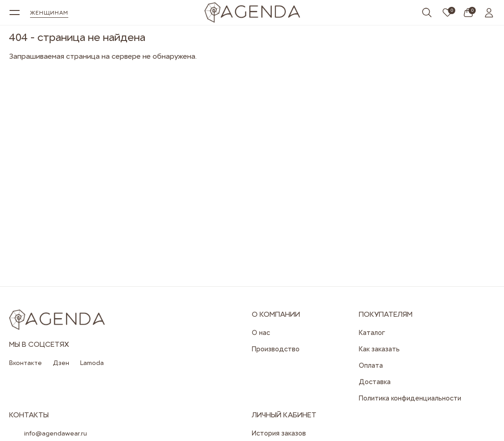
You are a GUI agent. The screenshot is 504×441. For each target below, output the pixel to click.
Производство (276, 349)
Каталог (372, 333)
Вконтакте (25, 363)
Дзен (61, 363)
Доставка (375, 382)
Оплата (371, 365)
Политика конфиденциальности (410, 398)
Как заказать (379, 349)
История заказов (279, 433)
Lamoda (92, 363)
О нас (261, 333)
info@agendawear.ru (56, 433)
